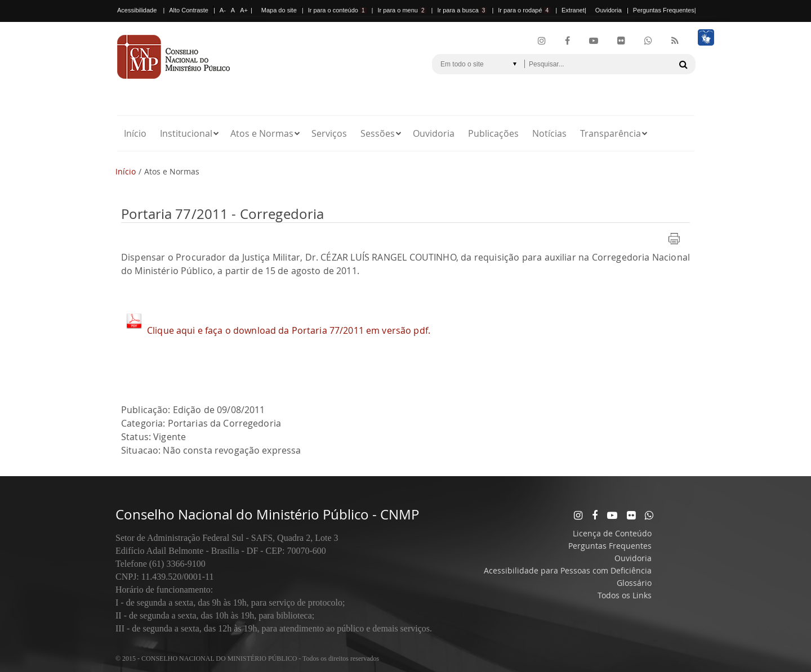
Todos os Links (625, 595)
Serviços (329, 133)
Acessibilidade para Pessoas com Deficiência (568, 570)
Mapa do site (279, 10)
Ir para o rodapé (524, 10)
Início (135, 133)
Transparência (611, 133)
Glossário (634, 583)
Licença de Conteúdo (612, 533)
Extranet (573, 10)
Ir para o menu (402, 10)
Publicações (493, 133)
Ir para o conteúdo (337, 10)
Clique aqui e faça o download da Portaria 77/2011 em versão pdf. (289, 330)
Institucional (186, 133)
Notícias (549, 133)
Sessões (378, 133)
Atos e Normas (262, 133)
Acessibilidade (137, 10)
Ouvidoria (609, 10)
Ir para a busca (462, 10)
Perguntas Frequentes (664, 10)
